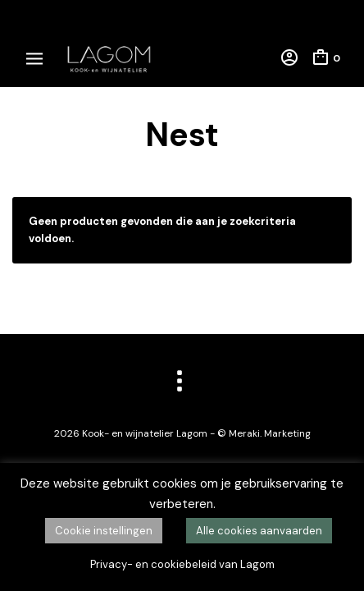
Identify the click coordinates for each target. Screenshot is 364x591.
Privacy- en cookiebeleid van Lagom (182, 564)
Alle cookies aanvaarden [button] (259, 531)
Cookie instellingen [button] (104, 531)
